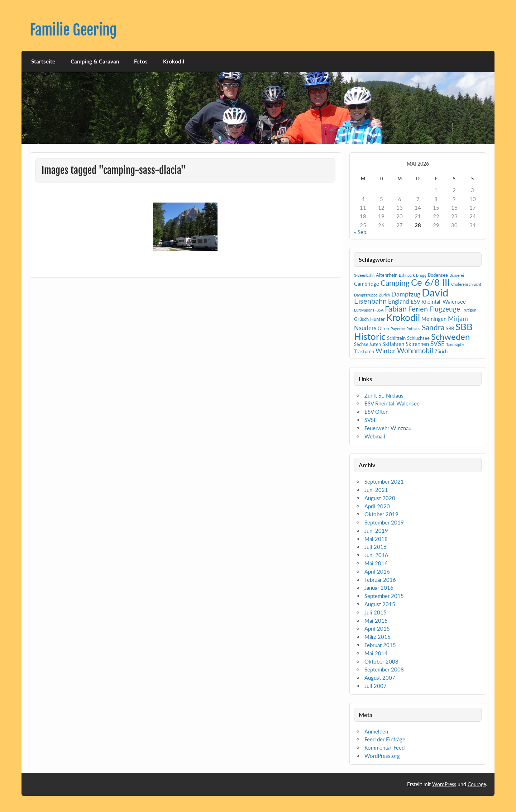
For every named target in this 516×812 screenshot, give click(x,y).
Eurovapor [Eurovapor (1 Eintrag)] (363, 310)
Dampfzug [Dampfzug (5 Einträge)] (406, 294)
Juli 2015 (376, 612)
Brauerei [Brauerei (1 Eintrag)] (457, 275)
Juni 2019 (376, 531)
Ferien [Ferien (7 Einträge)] (418, 309)
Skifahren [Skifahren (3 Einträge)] (393, 344)
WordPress (444, 784)
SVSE (371, 420)
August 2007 (380, 678)
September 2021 (384, 481)
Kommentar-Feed (384, 747)
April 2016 (377, 571)
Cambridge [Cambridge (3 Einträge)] (367, 284)
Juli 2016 (376, 547)
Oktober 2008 (381, 661)
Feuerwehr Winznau (388, 428)
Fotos (141, 61)
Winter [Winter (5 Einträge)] (386, 351)
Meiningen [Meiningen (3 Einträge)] (434, 319)
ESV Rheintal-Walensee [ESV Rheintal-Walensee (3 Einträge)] (438, 301)
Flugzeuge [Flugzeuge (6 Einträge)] (445, 309)
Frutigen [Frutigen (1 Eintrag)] (469, 310)
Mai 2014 (376, 653)
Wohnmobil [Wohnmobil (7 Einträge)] (415, 350)
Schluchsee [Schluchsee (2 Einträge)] (418, 338)
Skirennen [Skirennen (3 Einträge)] (417, 344)
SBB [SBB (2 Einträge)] (450, 328)
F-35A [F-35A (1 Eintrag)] (378, 310)
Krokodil (174, 61)
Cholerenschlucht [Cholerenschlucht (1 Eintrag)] (466, 284)
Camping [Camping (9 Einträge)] (395, 283)
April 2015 (377, 628)
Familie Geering (73, 30)
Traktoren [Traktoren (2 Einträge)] (364, 351)
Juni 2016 (376, 555)
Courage (477, 784)
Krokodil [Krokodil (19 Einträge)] (403, 317)
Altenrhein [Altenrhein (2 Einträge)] (387, 275)
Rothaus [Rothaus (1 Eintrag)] (413, 329)
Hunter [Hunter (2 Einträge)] (378, 319)
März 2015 (378, 637)
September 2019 (384, 522)
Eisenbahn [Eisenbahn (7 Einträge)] (370, 301)
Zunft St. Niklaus (384, 395)
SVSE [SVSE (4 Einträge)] (438, 344)
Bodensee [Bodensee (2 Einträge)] (438, 275)
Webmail (375, 436)
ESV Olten (376, 412)
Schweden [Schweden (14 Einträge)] (450, 336)
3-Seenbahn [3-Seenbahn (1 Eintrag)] (364, 275)
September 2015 (384, 596)
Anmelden (376, 731)
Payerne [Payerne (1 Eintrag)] (398, 329)
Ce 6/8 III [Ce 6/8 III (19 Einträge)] (430, 282)
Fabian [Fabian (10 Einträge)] (396, 308)
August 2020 (380, 498)
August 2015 (380, 604)
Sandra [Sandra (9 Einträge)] (433, 327)
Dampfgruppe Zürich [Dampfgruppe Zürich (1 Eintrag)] (372, 295)
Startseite (43, 61)
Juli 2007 (376, 686)
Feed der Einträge (385, 739)
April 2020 (377, 506)
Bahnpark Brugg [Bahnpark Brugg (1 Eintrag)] (413, 275)
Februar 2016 (380, 580)
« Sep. (361, 232)
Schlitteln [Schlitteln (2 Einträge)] (396, 338)
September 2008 (384, 669)
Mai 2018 (376, 539)
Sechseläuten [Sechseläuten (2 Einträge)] (367, 344)
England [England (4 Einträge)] (399, 301)
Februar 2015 (380, 645)
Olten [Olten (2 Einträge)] (383, 328)
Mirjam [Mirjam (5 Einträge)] (458, 318)
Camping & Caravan (95, 61)
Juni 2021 (376, 490)
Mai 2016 (376, 563)
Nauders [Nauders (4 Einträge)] (365, 328)
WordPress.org (382, 756)
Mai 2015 (376, 621)
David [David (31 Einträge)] (435, 292)
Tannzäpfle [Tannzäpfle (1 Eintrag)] (455, 344)
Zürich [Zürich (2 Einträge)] (441, 351)
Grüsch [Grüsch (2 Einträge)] (361, 319)
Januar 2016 (379, 588)
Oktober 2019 (381, 514)
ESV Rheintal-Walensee (392, 403)
